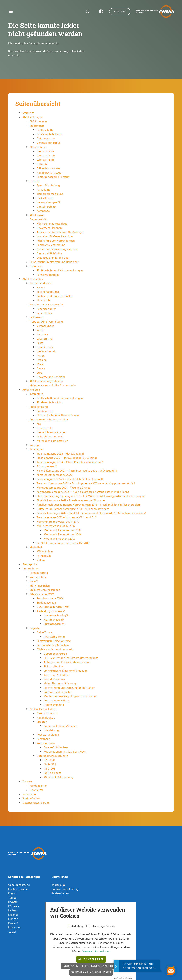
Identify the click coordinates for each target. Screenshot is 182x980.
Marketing (77, 926)
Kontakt (120, 11)
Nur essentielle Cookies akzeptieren (91, 966)
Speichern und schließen (91, 972)
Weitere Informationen (96, 951)
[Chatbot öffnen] (171, 971)
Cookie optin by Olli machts (123, 978)
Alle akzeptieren (91, 959)
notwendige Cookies (103, 926)
